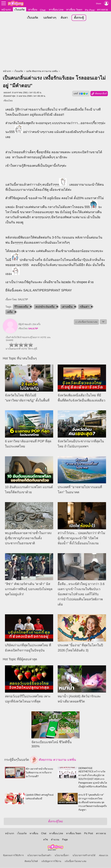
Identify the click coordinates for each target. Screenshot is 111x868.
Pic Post (90, 10)
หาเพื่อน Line (56, 10)
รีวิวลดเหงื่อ (21, 307)
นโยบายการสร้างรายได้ (84, 856)
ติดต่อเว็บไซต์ (31, 861)
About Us (103, 856)
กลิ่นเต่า (84, 307)
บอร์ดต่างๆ (50, 18)
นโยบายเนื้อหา (62, 856)
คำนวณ (55, 840)
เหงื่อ (10, 312)
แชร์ (81, 94)
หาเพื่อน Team (74, 10)
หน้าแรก (6, 10)
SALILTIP (33, 329)
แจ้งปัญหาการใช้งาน (51, 861)
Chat (43, 10)
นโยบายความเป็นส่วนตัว (39, 856)
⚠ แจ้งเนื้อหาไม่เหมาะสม (86, 322)
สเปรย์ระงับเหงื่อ (45, 307)
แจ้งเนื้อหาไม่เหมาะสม (76, 861)
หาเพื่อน (33, 10)
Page (65, 840)
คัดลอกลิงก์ (99, 94)
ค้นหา (64, 18)
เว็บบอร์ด (20, 10)
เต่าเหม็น (67, 307)
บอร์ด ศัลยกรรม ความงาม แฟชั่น (42, 71)
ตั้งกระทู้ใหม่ (55, 822)
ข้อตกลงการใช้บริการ (13, 856)
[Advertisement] (55, 46)
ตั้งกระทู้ (79, 18)
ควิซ (46, 840)
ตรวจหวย (103, 10)
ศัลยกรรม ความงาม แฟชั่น (53, 760)
